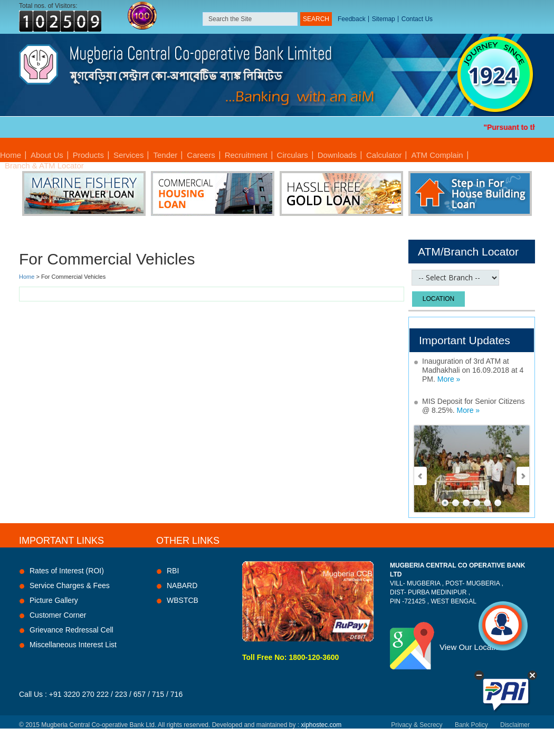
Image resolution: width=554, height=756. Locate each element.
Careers (201, 155)
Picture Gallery (54, 600)
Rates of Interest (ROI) (67, 571)
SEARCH (316, 19)
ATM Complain (437, 155)
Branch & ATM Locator (44, 166)
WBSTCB (183, 600)
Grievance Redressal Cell (71, 630)
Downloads (337, 155)
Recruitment (246, 155)
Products (88, 155)
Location (438, 299)
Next (522, 476)
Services (129, 155)
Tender (165, 155)
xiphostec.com (321, 725)
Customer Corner (58, 615)
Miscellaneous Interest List (73, 645)
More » (449, 379)
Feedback (352, 19)
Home (11, 155)
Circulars (293, 155)
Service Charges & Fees (70, 585)
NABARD (182, 585)
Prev (421, 476)
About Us (47, 155)
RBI (173, 571)
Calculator (384, 155)
